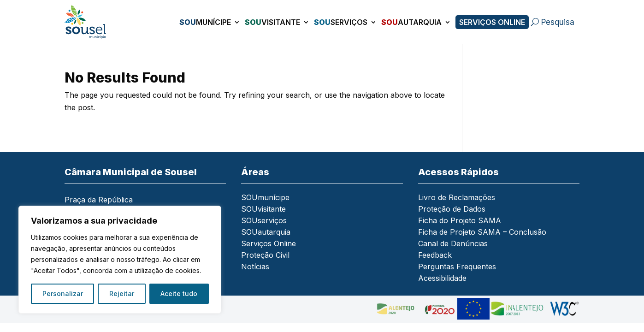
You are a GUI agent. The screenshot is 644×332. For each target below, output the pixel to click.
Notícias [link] (255, 267)
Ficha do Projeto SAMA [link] (460, 221)
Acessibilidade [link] (442, 279)
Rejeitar (122, 293)
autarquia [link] (411, 22)
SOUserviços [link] (264, 221)
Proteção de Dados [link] (452, 210)
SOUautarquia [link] (266, 233)
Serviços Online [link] (492, 22)
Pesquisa (558, 22)
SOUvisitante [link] (263, 210)
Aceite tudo (179, 293)
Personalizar (63, 293)
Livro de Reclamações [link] (457, 198)
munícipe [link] (205, 22)
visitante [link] (272, 22)
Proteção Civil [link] (265, 256)
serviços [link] (341, 22)
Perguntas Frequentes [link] (457, 267)
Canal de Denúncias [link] (453, 244)
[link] (90, 22)
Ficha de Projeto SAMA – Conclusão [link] (482, 233)
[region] (120, 260)
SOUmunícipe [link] (265, 198)
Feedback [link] (435, 256)
